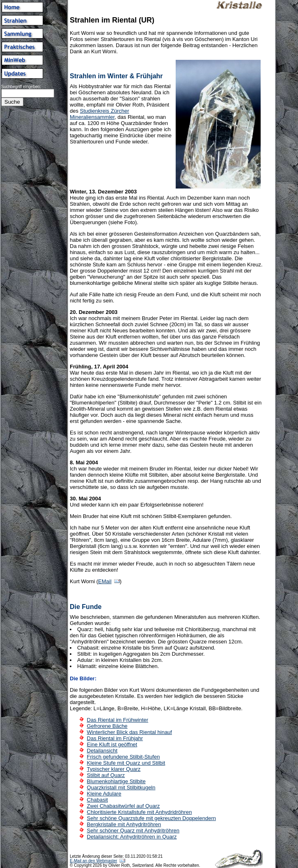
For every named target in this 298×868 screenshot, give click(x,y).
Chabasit (97, 800)
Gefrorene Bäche (107, 726)
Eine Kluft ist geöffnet (112, 744)
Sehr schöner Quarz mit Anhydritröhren (133, 831)
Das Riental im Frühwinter (118, 720)
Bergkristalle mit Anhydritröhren (124, 824)
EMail (105, 581)
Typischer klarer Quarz (114, 769)
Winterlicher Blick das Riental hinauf (130, 732)
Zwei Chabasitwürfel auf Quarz (124, 806)
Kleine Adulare (104, 794)
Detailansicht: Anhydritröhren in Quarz (132, 837)
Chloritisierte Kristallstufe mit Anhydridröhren (140, 812)
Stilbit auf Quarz (106, 775)
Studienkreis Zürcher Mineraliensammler (100, 114)
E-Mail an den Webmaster (93, 861)
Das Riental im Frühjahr (115, 738)
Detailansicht (102, 751)
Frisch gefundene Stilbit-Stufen (124, 757)
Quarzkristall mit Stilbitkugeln (121, 787)
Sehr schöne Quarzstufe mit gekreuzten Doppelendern (151, 818)
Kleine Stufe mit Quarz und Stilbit (126, 763)
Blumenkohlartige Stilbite (116, 781)
